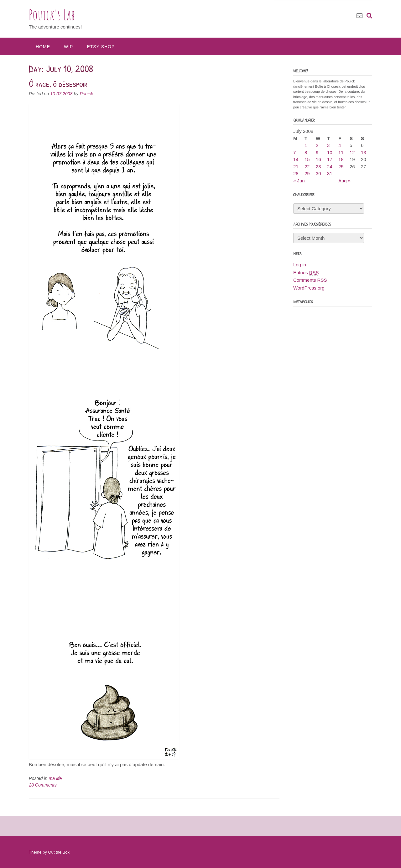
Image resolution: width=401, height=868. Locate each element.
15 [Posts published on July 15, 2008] (307, 159)
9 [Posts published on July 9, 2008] (317, 152)
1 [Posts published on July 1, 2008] (306, 145)
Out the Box (59, 852)
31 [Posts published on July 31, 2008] (330, 173)
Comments (310, 280)
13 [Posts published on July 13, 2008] (364, 152)
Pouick (86, 94)
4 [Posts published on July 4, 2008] (340, 145)
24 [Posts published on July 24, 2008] (330, 167)
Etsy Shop (101, 47)
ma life (55, 778)
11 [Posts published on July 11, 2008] (341, 152)
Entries (306, 273)
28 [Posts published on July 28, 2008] (296, 173)
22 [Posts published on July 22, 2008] (307, 167)
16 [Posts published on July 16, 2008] (318, 159)
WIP (68, 47)
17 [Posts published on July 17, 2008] (330, 159)
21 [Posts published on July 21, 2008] (296, 167)
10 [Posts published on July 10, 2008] (330, 152)
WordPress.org (309, 288)
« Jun (299, 181)
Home (43, 47)
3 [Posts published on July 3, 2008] (328, 145)
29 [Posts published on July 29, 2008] (307, 173)
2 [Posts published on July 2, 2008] (317, 145)
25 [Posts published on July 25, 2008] (341, 167)
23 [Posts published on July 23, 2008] (318, 167)
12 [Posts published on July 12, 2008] (352, 152)
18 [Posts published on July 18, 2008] (341, 159)
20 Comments (43, 785)
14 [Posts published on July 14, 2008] (296, 159)
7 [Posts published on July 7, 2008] (294, 152)
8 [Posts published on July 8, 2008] (306, 152)
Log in (300, 265)
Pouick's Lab (52, 15)
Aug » (344, 181)
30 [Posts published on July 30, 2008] (318, 173)
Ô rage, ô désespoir (58, 84)
